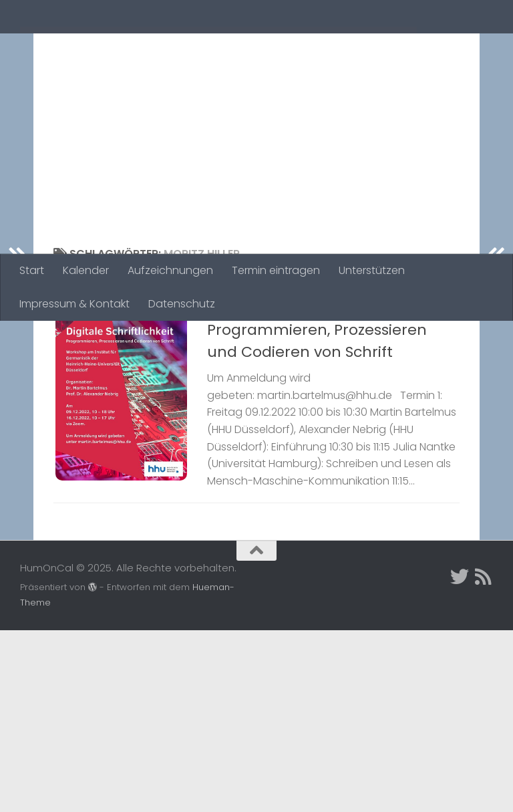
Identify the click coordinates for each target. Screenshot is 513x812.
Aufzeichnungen (170, 270)
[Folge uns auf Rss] (484, 759)
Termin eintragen (276, 270)
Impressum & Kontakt (74, 304)
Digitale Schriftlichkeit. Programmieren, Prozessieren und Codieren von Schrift (317, 417)
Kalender (86, 270)
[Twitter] (460, 759)
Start (32, 270)
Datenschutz (182, 304)
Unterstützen (372, 270)
